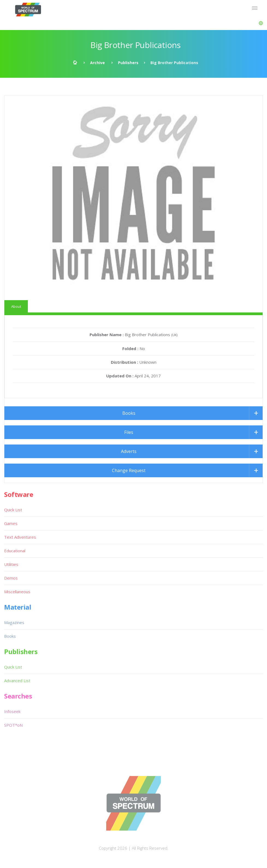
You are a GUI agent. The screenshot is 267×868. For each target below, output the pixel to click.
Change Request (129, 470)
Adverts (129, 451)
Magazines (14, 622)
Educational (15, 551)
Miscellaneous (17, 592)
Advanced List (17, 681)
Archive (97, 63)
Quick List (13, 510)
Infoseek (12, 711)
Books (129, 413)
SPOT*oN (13, 725)
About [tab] (16, 306)
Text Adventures (20, 537)
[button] (261, 23)
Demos (11, 578)
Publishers (128, 63)
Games (11, 523)
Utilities (11, 564)
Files (129, 432)
